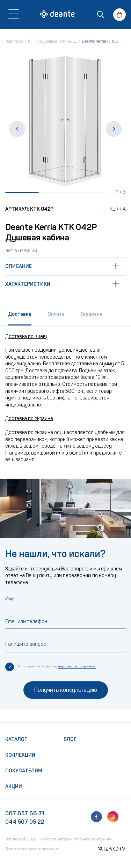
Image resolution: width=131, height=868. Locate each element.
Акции (14, 787)
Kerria (118, 209)
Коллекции (20, 755)
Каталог (16, 739)
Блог (70, 739)
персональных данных (77, 666)
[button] (17, 129)
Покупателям (24, 771)
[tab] (20, 317)
